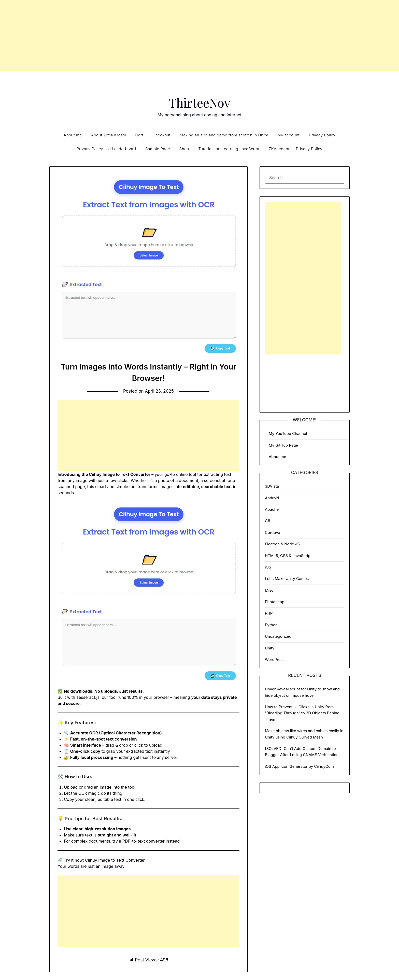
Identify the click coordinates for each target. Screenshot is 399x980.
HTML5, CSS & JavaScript (288, 556)
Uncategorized (278, 636)
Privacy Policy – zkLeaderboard (106, 149)
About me (73, 135)
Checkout (161, 135)
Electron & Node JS (282, 544)
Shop (184, 149)
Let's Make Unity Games (287, 579)
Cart (139, 135)
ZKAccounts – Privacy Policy (296, 149)
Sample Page (158, 149)
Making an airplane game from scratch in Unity (224, 135)
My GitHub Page (283, 445)
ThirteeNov (200, 103)
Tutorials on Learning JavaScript (229, 149)
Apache (272, 509)
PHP (269, 613)
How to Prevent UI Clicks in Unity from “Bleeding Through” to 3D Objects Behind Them (302, 713)
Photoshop (275, 602)
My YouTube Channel (288, 434)
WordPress (275, 659)
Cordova (273, 532)
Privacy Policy (322, 135)
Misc (269, 590)
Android (272, 498)
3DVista (272, 486)
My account (288, 135)
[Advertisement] (199, 36)
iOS (268, 567)
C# (267, 521)
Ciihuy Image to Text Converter (115, 860)
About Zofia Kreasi (109, 135)
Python (271, 625)
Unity (270, 648)
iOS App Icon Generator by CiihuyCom (299, 766)
